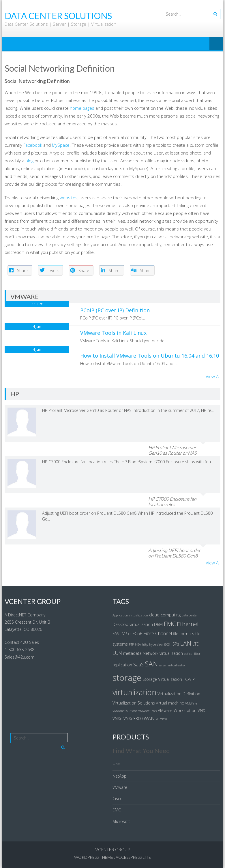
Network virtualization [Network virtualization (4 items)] (163, 653)
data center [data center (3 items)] (190, 615)
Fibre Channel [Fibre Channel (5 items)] (158, 633)
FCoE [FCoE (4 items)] (137, 634)
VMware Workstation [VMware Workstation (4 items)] (177, 710)
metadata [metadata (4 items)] (132, 653)
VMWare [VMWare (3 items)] (191, 703)
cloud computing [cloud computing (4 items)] (165, 615)
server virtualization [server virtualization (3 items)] (173, 665)
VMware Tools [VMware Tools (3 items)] (147, 711)
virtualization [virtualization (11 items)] (134, 692)
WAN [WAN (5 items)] (149, 718)
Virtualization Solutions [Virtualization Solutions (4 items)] (134, 703)
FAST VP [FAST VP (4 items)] (120, 634)
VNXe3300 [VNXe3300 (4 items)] (133, 719)
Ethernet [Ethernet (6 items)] (188, 624)
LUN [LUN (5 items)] (117, 653)
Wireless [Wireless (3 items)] (161, 719)
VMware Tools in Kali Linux (113, 333)
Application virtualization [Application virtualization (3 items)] (130, 615)
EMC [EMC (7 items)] (170, 624)
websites (69, 198)
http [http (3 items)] (145, 644)
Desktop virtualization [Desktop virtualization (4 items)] (133, 624)
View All (213, 376)
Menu (216, 44)
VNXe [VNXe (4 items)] (117, 719)
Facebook (33, 145)
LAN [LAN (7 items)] (186, 643)
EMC (117, 810)
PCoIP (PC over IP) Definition (115, 310)
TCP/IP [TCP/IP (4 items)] (189, 679)
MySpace (61, 145)
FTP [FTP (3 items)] (131, 644)
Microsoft (121, 821)
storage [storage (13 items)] (127, 678)
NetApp (120, 776)
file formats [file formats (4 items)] (184, 634)
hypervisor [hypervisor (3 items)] (156, 644)
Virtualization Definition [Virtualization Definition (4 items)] (179, 694)
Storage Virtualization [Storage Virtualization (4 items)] (162, 679)
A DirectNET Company (25, 615)
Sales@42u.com (19, 657)
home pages (82, 108)
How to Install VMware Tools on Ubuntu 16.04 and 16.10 (150, 356)
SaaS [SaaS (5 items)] (138, 665)
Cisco (118, 799)
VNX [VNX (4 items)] (201, 710)
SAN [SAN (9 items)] (151, 664)
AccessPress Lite (133, 857)
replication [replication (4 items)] (122, 665)
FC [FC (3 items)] (130, 634)
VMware (120, 787)
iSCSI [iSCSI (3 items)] (167, 644)
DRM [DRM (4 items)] (158, 624)
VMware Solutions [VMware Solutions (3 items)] (125, 711)
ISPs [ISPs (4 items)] (175, 644)
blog (29, 161)
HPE (116, 765)
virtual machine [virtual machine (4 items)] (170, 703)
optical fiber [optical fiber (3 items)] (192, 654)
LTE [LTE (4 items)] (196, 644)
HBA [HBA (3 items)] (138, 644)
